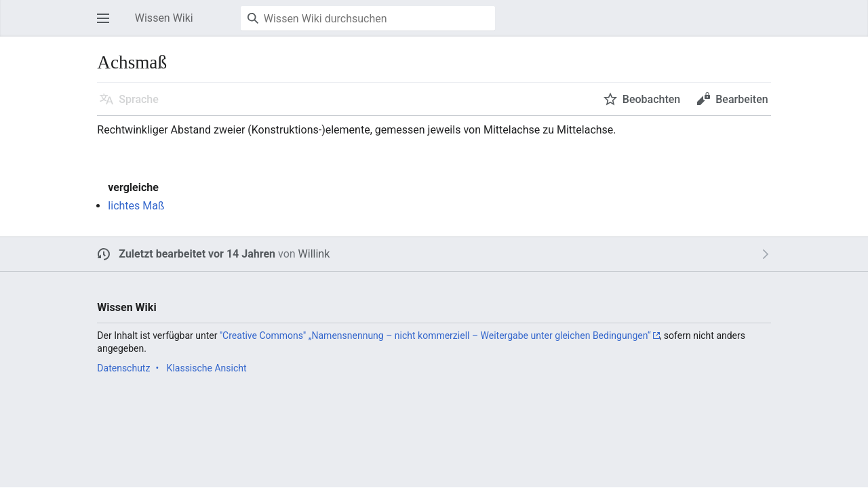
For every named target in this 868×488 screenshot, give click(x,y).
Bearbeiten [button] (742, 99)
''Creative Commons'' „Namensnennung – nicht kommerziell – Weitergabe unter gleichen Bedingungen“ (435, 335)
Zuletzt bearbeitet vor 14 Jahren (197, 254)
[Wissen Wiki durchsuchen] (368, 18)
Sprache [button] (139, 99)
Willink (314, 254)
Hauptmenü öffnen (107, 25)
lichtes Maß (136, 206)
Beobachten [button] (651, 99)
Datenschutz (123, 368)
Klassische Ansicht (207, 368)
